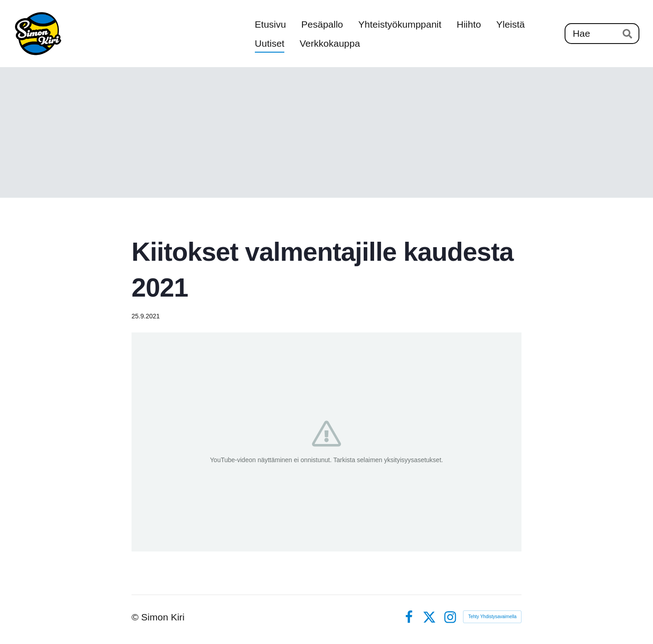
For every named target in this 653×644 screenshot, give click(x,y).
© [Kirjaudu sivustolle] (136, 617)
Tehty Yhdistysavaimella (492, 617)
